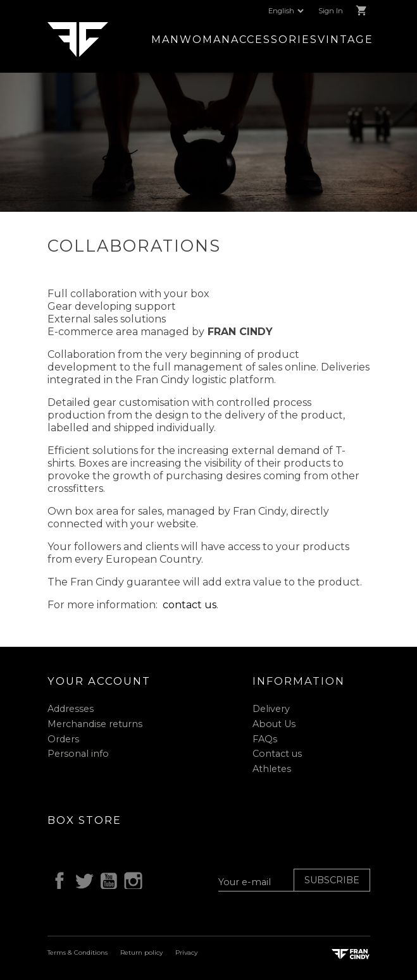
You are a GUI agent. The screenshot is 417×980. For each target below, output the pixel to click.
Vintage (345, 40)
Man (165, 40)
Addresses (71, 709)
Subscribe (332, 880)
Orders (63, 739)
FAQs (265, 739)
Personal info (78, 754)
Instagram (131, 879)
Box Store (84, 820)
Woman (205, 40)
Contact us (277, 754)
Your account (99, 681)
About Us (274, 724)
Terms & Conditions (78, 952)
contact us (190, 605)
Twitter (82, 879)
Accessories (274, 40)
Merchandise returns (95, 724)
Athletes (272, 769)
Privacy (186, 952)
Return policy (141, 952)
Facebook (58, 879)
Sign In (331, 11)
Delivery (271, 709)
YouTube (106, 879)
